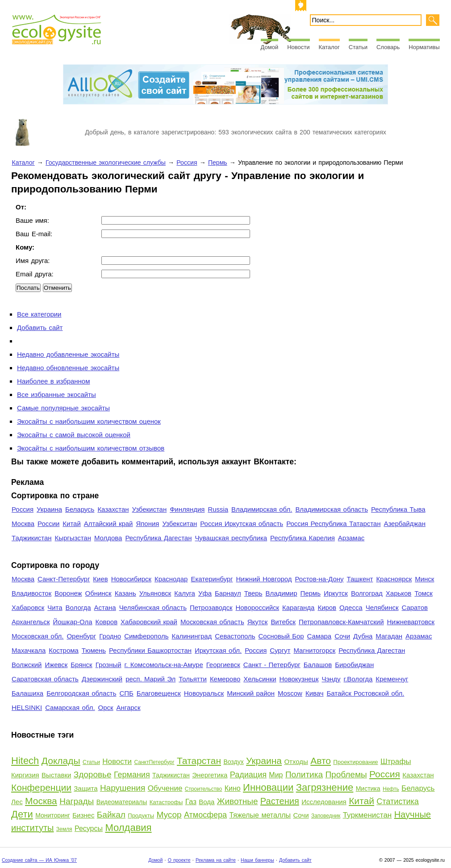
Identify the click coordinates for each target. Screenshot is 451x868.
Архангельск (31, 622)
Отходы (296, 762)
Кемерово (225, 679)
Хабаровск (28, 607)
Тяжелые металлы (260, 815)
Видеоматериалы (122, 802)
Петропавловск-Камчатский (341, 622)
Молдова (108, 538)
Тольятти (193, 679)
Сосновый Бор (281, 636)
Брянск (81, 665)
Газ (191, 802)
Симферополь (146, 636)
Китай (71, 524)
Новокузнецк (299, 679)
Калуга (185, 593)
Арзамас (351, 538)
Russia (218, 509)
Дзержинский (102, 679)
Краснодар (171, 579)
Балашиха (27, 693)
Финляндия (187, 509)
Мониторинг (53, 815)
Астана (105, 607)
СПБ (127, 693)
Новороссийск (257, 607)
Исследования (324, 802)
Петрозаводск (211, 607)
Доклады (61, 761)
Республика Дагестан (158, 538)
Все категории (39, 314)
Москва (23, 524)
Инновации (268, 787)
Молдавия (128, 828)
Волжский (27, 665)
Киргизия (25, 775)
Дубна (363, 636)
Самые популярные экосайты (63, 408)
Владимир (281, 593)
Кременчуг (392, 679)
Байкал (111, 815)
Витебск (283, 622)
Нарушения (123, 788)
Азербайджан (405, 524)
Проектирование (355, 762)
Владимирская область (332, 509)
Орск (106, 707)
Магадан (389, 636)
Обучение (165, 788)
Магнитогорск (314, 650)
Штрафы (396, 762)
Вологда (78, 607)
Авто (321, 761)
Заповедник (326, 816)
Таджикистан (32, 538)
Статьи (358, 47)
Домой (270, 47)
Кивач (315, 693)
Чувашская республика (231, 538)
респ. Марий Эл (150, 679)
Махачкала (29, 650)
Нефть (391, 789)
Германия (132, 775)
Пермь (218, 163)
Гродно (110, 636)
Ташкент (360, 579)
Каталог (329, 47)
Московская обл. (38, 636)
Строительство (204, 789)
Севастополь (235, 636)
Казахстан (113, 509)
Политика (304, 774)
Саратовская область (45, 679)
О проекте (179, 860)
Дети (22, 814)
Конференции (41, 787)
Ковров (107, 622)
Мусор (169, 815)
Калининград (192, 636)
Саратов (415, 607)
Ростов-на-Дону (319, 579)
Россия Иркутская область (242, 524)
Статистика (398, 801)
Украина (49, 509)
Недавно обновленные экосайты (68, 368)
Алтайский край (109, 524)
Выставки (56, 775)
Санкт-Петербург (64, 579)
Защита (86, 788)
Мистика (368, 789)
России (48, 524)
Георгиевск (223, 665)
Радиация (248, 775)
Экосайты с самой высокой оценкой (74, 435)
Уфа (205, 593)
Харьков (399, 593)
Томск (424, 593)
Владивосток (31, 593)
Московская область (212, 622)
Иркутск (336, 593)
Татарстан (199, 761)
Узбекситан (180, 524)
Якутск (258, 622)
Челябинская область (153, 607)
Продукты (141, 816)
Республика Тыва (398, 509)
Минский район (251, 693)
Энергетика (210, 775)
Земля (64, 829)
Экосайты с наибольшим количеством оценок (89, 421)
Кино (233, 788)
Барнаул (228, 593)
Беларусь (80, 509)
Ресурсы (89, 828)
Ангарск (129, 707)
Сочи (342, 636)
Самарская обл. (70, 707)
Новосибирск (131, 579)
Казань (125, 593)
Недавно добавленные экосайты (68, 354)
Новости (298, 47)
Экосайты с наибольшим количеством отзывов (91, 448)
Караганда (298, 607)
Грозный (109, 665)
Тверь (253, 593)
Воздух (233, 762)
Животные (238, 801)
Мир (276, 775)
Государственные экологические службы (106, 163)
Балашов (318, 665)
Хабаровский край (149, 622)
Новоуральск (204, 693)
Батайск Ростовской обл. (366, 693)
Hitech (25, 761)
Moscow (290, 693)
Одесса (351, 607)
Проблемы (346, 774)
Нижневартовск (411, 622)
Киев (100, 579)
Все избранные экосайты (56, 394)
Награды (77, 801)
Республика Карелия (303, 538)
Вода (207, 802)
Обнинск (98, 593)
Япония (147, 524)
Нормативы (424, 47)
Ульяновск (155, 593)
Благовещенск (159, 693)
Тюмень (94, 650)
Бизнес (83, 815)
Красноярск (394, 579)
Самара (319, 636)
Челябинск (382, 607)
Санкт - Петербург (272, 665)
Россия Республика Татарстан (333, 524)
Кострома (64, 650)
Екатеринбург (212, 579)
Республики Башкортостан (150, 650)
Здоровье (93, 774)
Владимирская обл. (262, 509)
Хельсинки (260, 679)
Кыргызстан (73, 538)
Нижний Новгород (264, 579)
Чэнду (331, 679)
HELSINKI (27, 707)
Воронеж (68, 593)
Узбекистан (149, 509)
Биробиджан (354, 665)
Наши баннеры (257, 860)
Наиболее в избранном (53, 381)
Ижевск (56, 665)
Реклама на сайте (216, 860)
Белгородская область (81, 693)
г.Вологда (358, 679)
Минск (424, 579)
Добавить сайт (40, 328)
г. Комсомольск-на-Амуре (164, 665)
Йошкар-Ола (72, 622)
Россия (187, 163)
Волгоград (367, 593)
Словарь (388, 47)
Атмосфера (205, 815)
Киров (327, 607)
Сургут (280, 650)
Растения (280, 801)
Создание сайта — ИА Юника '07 (39, 860)
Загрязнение (325, 787)
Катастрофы (166, 802)
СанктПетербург (154, 762)
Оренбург (81, 636)
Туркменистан (367, 815)
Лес (17, 802)
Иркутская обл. (218, 650)
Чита (55, 607)
